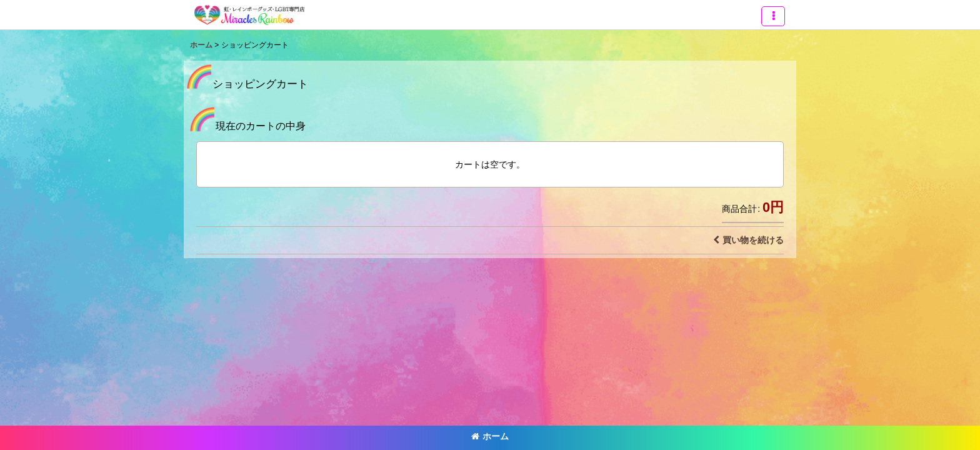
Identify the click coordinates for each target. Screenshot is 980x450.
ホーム (490, 436)
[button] (773, 16)
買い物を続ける (748, 240)
